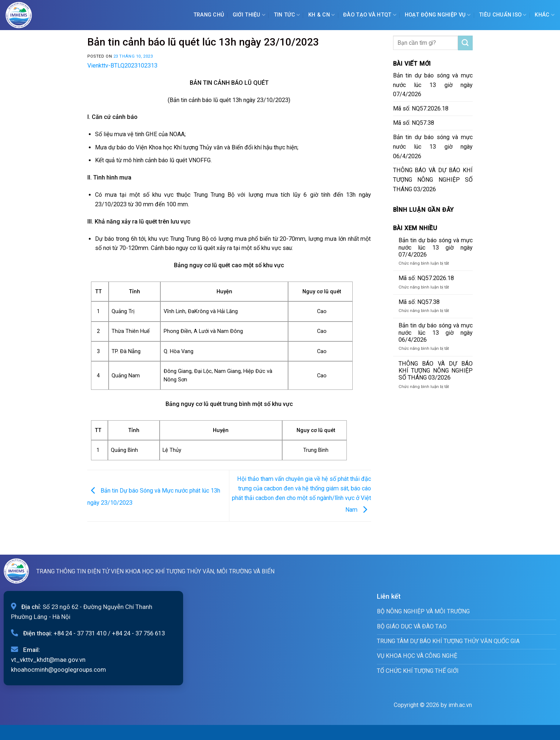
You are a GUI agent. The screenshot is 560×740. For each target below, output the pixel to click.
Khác (545, 15)
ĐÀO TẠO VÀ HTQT (370, 15)
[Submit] (465, 43)
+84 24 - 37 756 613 (138, 633)
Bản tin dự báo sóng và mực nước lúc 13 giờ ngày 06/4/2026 (433, 147)
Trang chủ (209, 15)
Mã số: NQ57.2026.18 (421, 108)
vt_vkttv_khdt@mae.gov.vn (48, 660)
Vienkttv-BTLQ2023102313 (122, 66)
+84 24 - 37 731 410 (80, 633)
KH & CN (322, 15)
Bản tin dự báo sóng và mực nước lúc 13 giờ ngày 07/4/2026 (433, 85)
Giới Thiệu (249, 15)
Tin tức (287, 15)
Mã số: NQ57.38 (414, 123)
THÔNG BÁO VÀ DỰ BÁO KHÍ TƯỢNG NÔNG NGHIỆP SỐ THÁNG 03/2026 (433, 180)
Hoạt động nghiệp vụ (438, 15)
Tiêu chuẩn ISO (503, 15)
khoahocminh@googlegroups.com (59, 670)
